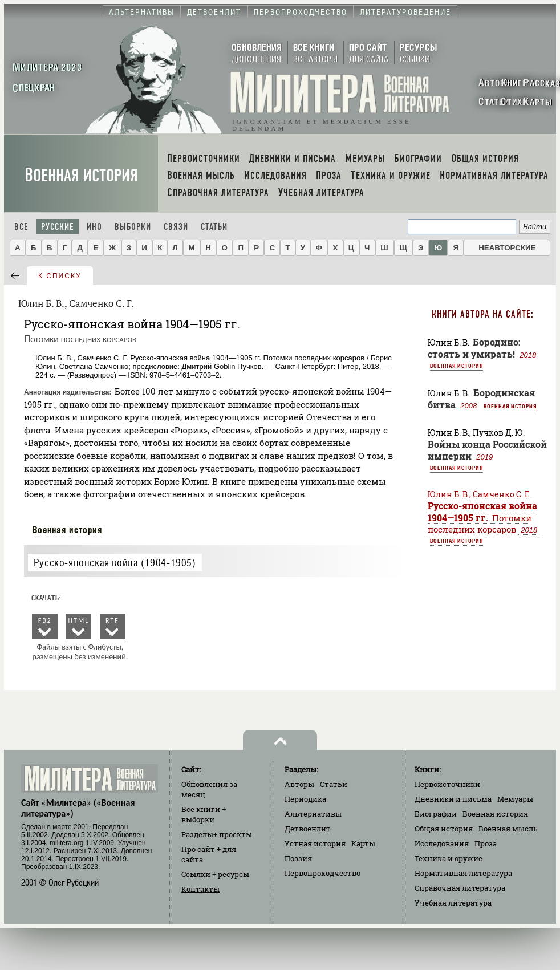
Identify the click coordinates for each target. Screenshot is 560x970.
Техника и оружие (449, 858)
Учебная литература (453, 903)
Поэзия (298, 858)
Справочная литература (460, 888)
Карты (363, 843)
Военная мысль (508, 829)
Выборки (133, 227)
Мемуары (515, 799)
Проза (486, 843)
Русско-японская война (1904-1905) (115, 563)
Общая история (444, 829)
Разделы (217, 834)
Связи (176, 227)
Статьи (214, 227)
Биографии (436, 814)
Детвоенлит (308, 829)
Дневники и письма (453, 799)
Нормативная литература (463, 873)
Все (21, 227)
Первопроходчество (322, 873)
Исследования (442, 843)
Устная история (315, 843)
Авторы (299, 784)
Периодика (305, 799)
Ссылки (215, 874)
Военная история (81, 175)
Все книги (204, 814)
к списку (60, 276)
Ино (94, 227)
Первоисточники (447, 784)
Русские (58, 227)
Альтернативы (313, 814)
